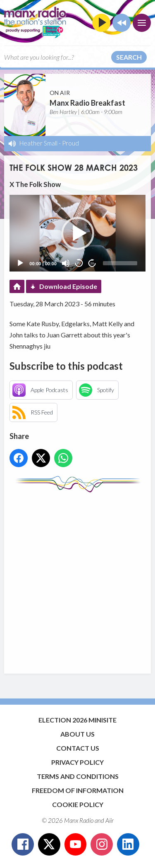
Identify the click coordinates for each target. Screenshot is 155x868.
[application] (77, 233)
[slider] (120, 263)
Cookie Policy (78, 804)
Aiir (110, 820)
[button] (78, 233)
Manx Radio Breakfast (87, 103)
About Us (77, 734)
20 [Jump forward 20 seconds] (92, 263)
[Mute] (66, 263)
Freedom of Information (78, 790)
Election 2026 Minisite (77, 720)
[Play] (20, 263)
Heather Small (38, 143)
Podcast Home (17, 286)
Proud (70, 143)
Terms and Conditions (78, 776)
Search (129, 57)
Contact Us (78, 748)
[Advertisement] (77, 579)
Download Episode (68, 286)
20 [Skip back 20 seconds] (79, 263)
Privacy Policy (77, 762)
